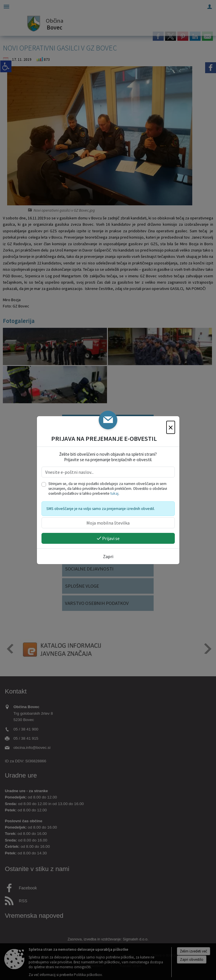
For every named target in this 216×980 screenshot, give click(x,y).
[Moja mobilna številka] (108, 523)
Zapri (108, 556)
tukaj (114, 493)
